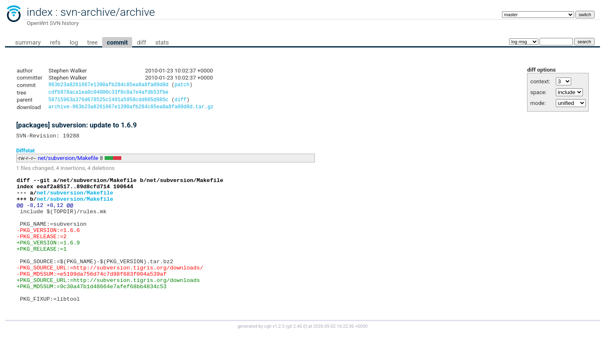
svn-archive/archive (108, 12)
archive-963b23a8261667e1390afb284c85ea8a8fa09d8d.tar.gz (131, 110)
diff (141, 42)
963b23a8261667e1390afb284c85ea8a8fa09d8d (108, 86)
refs (55, 42)
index (40, 12)
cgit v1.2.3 (274, 356)
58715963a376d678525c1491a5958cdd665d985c (108, 102)
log (74, 42)
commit (117, 42)
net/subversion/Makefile (68, 162)
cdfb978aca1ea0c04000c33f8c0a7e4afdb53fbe (108, 93)
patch (182, 86)
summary (28, 42)
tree (92, 42)
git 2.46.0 (296, 356)
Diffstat (26, 154)
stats (162, 42)
